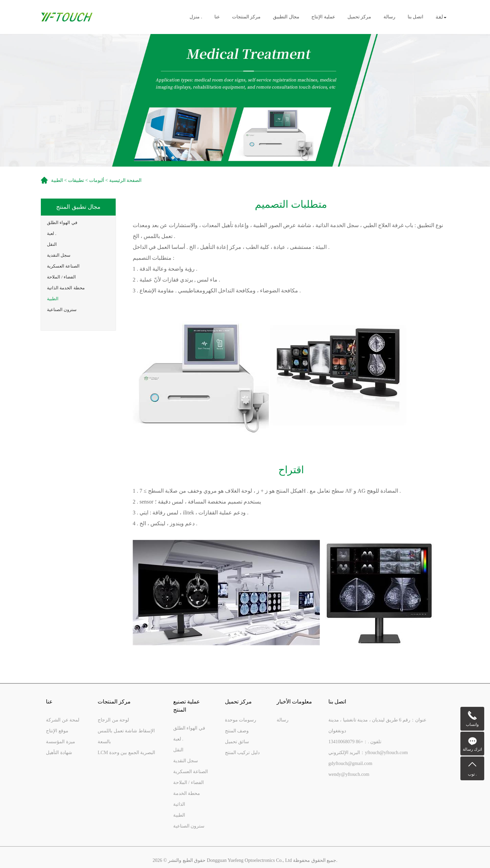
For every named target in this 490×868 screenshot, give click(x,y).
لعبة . (52, 233)
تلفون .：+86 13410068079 (355, 742)
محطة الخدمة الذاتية (66, 288)
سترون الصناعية (62, 310)
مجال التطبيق (286, 17)
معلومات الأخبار (294, 702)
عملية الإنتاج (323, 17)
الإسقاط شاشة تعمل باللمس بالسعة (126, 736)
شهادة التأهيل (59, 753)
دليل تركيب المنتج (242, 753)
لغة (441, 17)
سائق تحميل (237, 742)
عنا (217, 17)
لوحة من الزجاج (113, 720)
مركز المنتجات (247, 17)
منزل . (196, 17)
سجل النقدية (59, 255)
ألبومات (97, 180)
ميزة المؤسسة (61, 742)
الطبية (53, 299)
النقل (52, 244)
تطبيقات (76, 180)
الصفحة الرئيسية (126, 180)
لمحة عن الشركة (63, 720)
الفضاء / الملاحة (61, 277)
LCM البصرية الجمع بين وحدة (126, 753)
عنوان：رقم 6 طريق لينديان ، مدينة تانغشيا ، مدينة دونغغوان (377, 725)
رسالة (389, 17)
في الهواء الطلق (62, 223)
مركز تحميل (360, 17)
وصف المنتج (237, 731)
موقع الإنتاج (57, 731)
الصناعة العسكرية (63, 266)
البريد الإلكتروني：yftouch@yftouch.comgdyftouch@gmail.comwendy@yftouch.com (368, 763)
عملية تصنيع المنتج (187, 706)
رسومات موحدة (241, 720)
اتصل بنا (416, 17)
